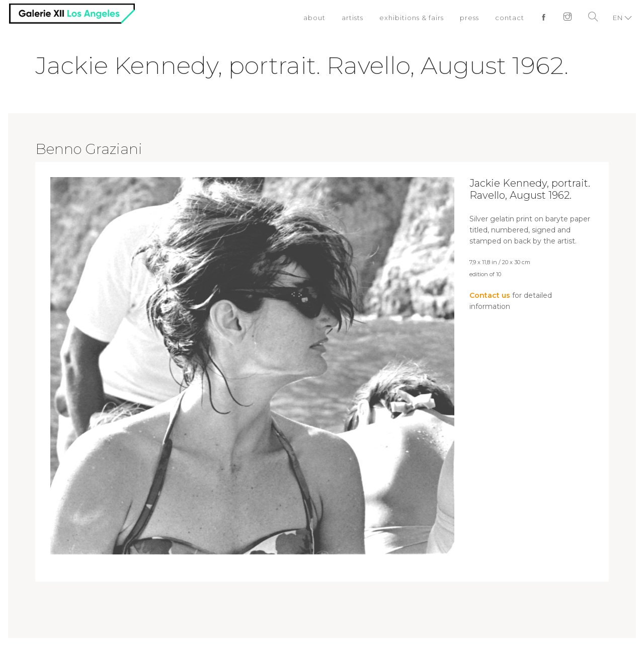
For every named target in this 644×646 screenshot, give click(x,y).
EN (618, 18)
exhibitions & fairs (412, 18)
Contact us (490, 295)
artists (352, 18)
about (314, 18)
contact (510, 18)
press (469, 18)
